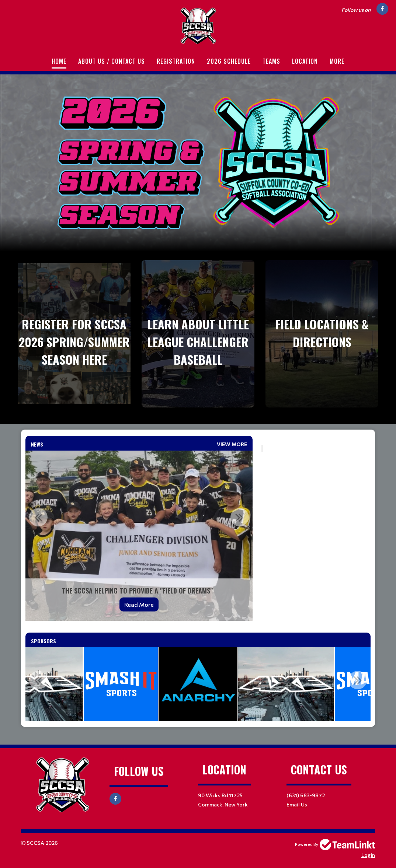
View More (232, 444)
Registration (176, 61)
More (337, 61)
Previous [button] (38, 517)
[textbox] (316, 440)
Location (305, 61)
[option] (139, 536)
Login (368, 855)
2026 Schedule (229, 61)
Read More (139, 604)
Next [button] (240, 517)
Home (59, 61)
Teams (271, 61)
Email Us (297, 804)
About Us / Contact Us (112, 61)
